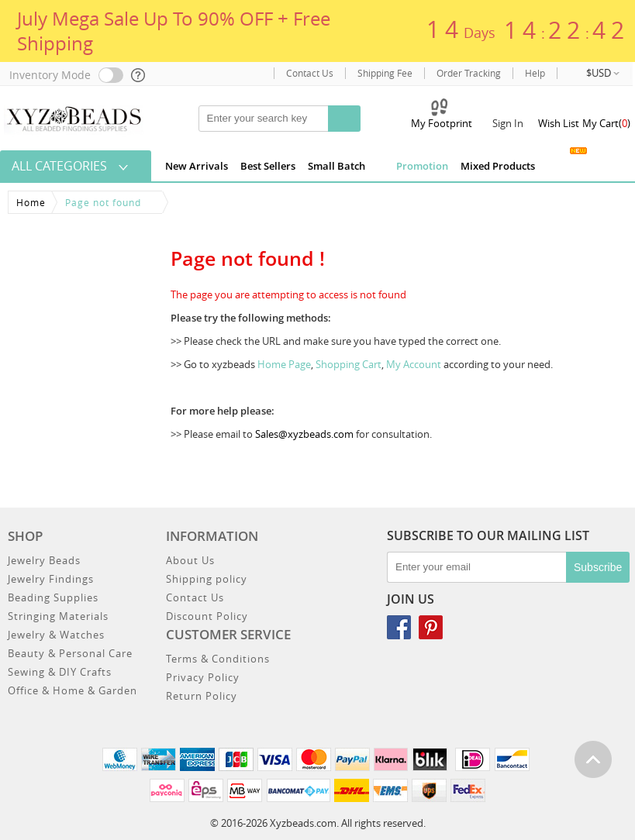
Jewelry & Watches (56, 635)
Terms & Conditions (218, 659)
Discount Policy (207, 616)
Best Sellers (268, 166)
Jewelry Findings (51, 579)
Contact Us (310, 73)
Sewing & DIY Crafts (60, 672)
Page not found (103, 202)
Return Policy (202, 696)
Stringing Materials (58, 616)
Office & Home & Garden (72, 690)
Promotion (413, 164)
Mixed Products (498, 166)
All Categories (59, 166)
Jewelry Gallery (560, 163)
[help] (139, 75)
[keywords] (273, 119)
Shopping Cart (349, 364)
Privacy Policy (203, 677)
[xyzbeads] (74, 118)
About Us (190, 560)
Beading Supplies (53, 597)
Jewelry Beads (44, 560)
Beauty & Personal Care (70, 653)
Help (535, 73)
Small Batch (336, 166)
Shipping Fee (385, 73)
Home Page (284, 364)
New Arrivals (197, 166)
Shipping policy (207, 579)
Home (31, 202)
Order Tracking (469, 73)
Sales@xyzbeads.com (304, 434)
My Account (414, 364)
